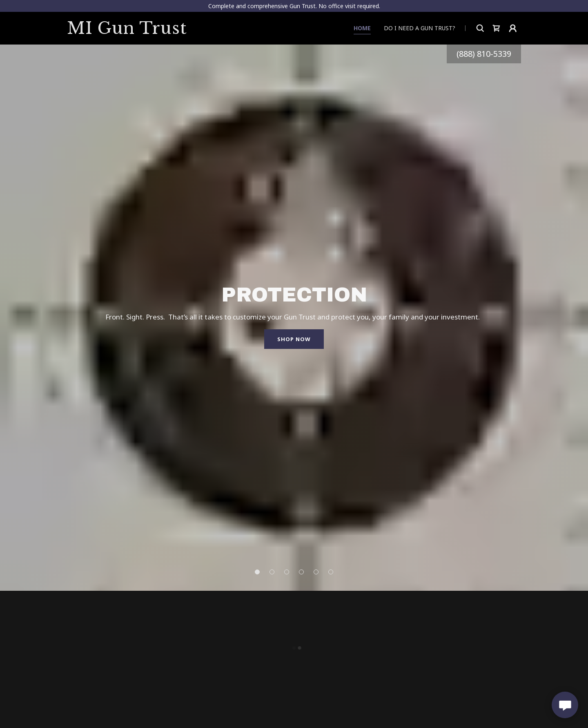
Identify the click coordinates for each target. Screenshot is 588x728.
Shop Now (294, 339)
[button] (497, 28)
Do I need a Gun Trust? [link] (420, 28)
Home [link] (362, 28)
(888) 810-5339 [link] (484, 54)
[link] (135, 32)
